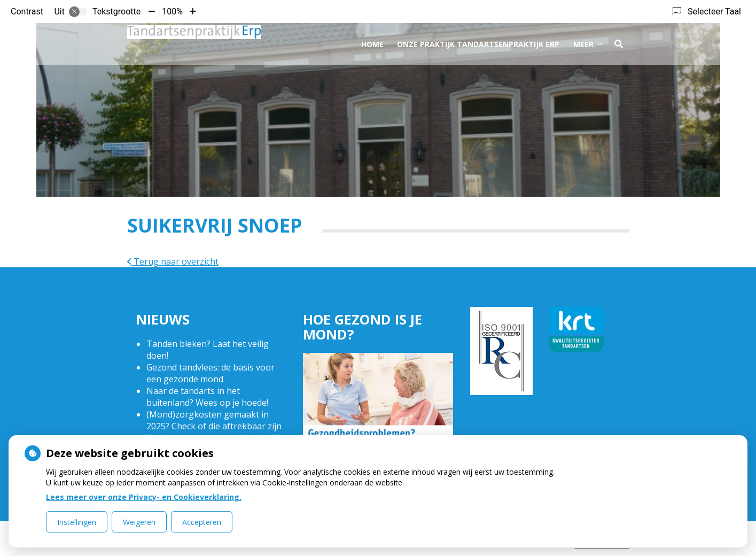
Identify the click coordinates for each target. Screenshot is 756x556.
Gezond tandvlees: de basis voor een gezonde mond (211, 373)
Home (372, 42)
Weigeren (139, 522)
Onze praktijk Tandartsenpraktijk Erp (478, 42)
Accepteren (202, 522)
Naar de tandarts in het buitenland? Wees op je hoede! (207, 397)
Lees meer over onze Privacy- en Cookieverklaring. (144, 497)
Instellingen (77, 522)
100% (172, 11)
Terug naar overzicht (173, 261)
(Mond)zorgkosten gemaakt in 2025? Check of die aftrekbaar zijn (214, 420)
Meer (583, 42)
